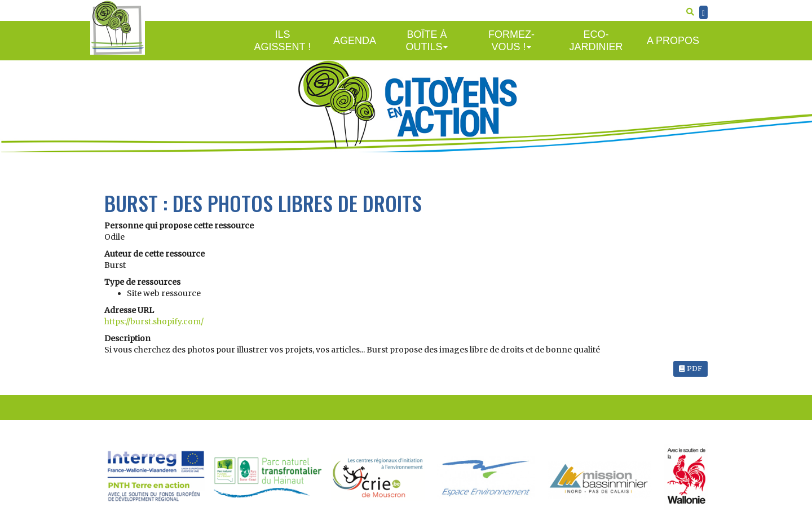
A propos (673, 41)
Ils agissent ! (283, 41)
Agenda (355, 41)
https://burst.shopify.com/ (154, 321)
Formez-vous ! (511, 41)
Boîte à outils (427, 41)
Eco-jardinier (596, 41)
